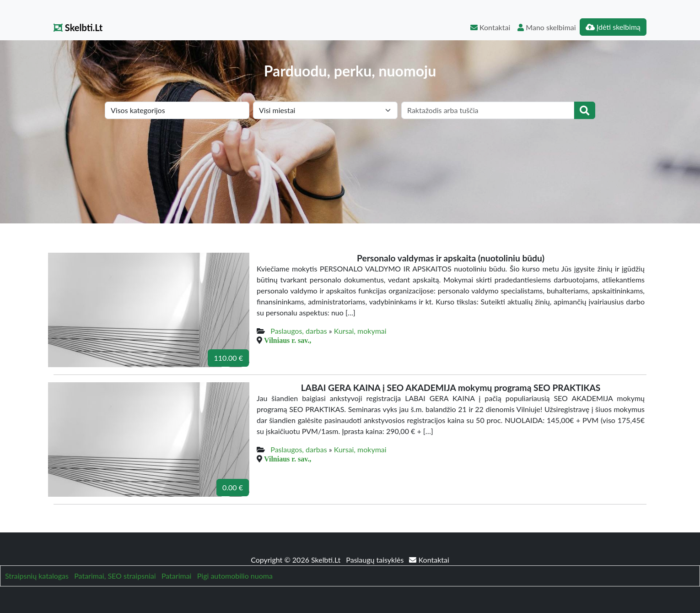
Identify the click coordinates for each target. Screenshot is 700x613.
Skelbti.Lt (78, 27)
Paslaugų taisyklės (376, 560)
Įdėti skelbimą (613, 27)
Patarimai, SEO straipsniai (115, 576)
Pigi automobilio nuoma (235, 576)
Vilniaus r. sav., (288, 340)
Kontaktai (490, 27)
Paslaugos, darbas (299, 331)
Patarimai (177, 576)
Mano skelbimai (547, 27)
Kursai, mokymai (360, 331)
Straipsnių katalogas (37, 576)
